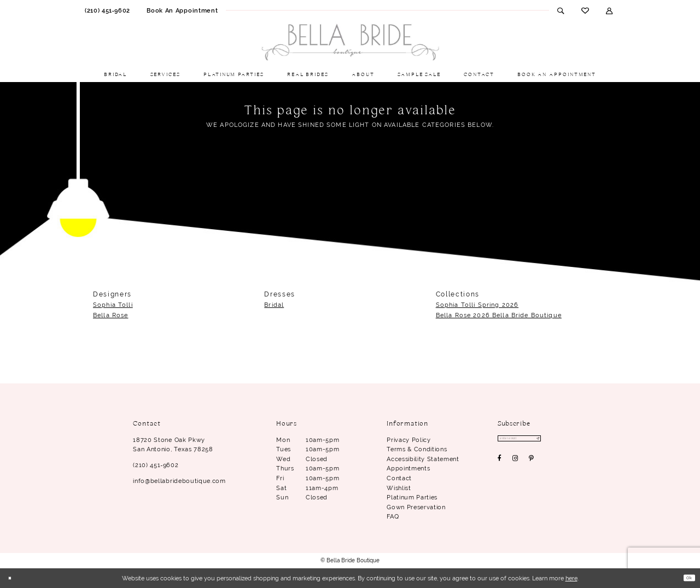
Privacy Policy (409, 440)
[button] (609, 10)
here (571, 578)
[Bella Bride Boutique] (350, 43)
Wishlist (399, 488)
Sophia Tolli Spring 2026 (477, 305)
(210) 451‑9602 (156, 465)
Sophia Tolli (113, 305)
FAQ (393, 516)
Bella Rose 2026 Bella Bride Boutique (499, 315)
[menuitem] (107, 10)
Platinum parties (412, 497)
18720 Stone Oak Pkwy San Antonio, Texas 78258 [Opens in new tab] (173, 445)
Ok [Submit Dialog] (686, 578)
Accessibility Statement (423, 459)
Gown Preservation (416, 507)
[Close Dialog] (12, 578)
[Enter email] (532, 440)
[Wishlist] (585, 10)
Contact (399, 478)
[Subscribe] (561, 440)
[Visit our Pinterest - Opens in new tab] (532, 462)
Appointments (408, 468)
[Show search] (561, 10)
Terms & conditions (417, 449)
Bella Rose (110, 315)
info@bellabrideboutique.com (179, 481)
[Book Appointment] (182, 10)
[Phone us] (107, 10)
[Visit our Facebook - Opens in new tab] (500, 462)
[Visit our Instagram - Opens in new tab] (515, 462)
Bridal (274, 305)
